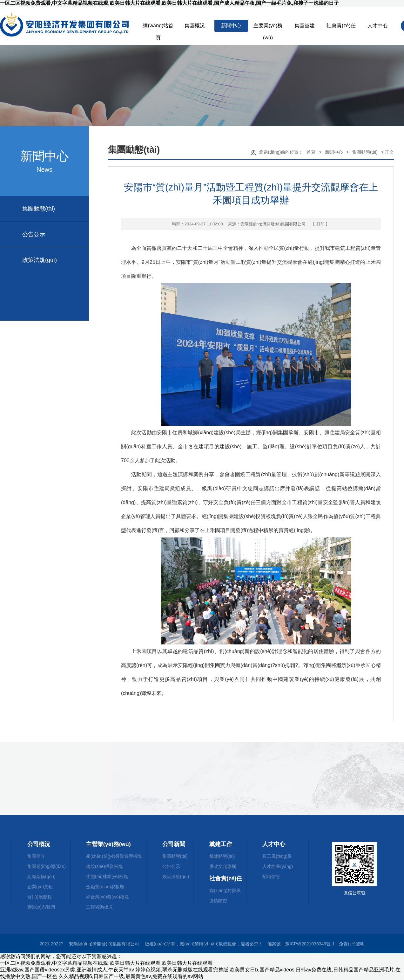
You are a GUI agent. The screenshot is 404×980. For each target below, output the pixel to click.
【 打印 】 (320, 224)
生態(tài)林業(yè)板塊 (107, 877)
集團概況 (195, 26)
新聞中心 (231, 26)
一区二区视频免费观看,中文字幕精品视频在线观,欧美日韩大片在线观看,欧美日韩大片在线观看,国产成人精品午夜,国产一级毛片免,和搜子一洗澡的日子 (169, 3)
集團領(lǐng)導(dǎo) (47, 866)
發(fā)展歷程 (40, 897)
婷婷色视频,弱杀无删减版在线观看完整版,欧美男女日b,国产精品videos (215, 970)
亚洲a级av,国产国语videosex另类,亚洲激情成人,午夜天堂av (67, 970)
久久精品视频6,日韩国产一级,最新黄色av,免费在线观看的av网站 (131, 976)
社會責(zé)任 (341, 26)
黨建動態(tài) (222, 856)
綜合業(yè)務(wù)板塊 (108, 897)
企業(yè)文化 (40, 887)
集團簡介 (36, 856)
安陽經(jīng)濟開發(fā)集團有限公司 (273, 224)
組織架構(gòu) (41, 877)
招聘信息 (271, 877)
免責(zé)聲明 (352, 944)
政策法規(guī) (40, 260)
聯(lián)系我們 (41, 907)
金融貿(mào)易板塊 (105, 887)
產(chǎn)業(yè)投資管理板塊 (114, 856)
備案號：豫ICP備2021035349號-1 (301, 944)
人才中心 (378, 26)
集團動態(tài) (39, 209)
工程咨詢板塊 (99, 907)
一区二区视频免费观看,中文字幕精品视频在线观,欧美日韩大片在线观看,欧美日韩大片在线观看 (106, 963)
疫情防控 (218, 901)
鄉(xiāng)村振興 (225, 890)
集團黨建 (305, 26)
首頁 (311, 152)
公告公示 (34, 234)
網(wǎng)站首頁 (158, 27)
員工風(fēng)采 (277, 856)
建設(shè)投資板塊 (104, 866)
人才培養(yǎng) (278, 866)
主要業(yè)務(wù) (268, 27)
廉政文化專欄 (223, 866)
